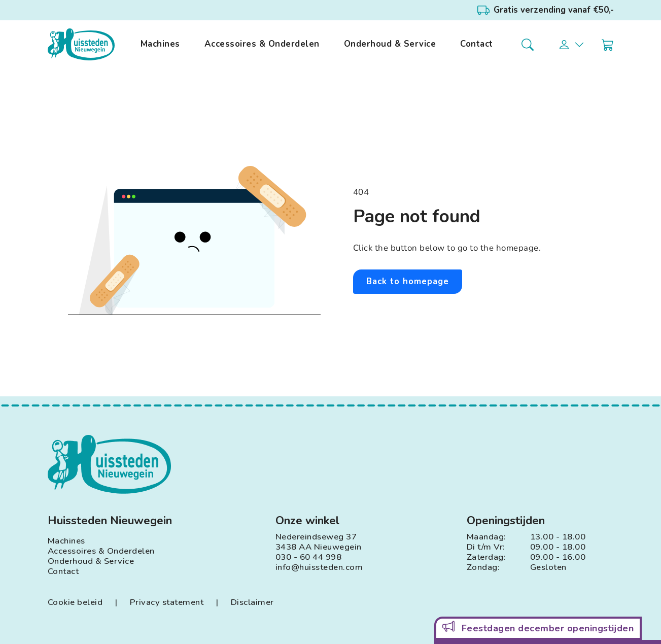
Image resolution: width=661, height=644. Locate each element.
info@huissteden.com (319, 567)
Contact (477, 44)
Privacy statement (167, 602)
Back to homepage (408, 281)
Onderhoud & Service (390, 44)
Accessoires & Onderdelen (262, 44)
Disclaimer (252, 602)
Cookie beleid (75, 602)
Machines (160, 44)
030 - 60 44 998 (309, 557)
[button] (572, 45)
